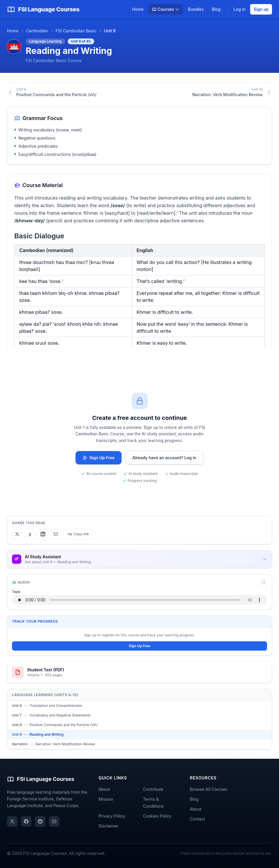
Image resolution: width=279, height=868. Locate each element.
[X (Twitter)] (12, 821)
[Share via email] (54, 821)
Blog (216, 9)
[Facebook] (26, 821)
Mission (106, 799)
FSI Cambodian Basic (76, 31)
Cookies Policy (157, 816)
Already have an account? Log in (164, 458)
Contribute (153, 789)
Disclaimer (109, 826)
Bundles (196, 9)
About (104, 789)
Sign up (261, 9)
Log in (239, 9)
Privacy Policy (112, 816)
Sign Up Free (99, 458)
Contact (197, 819)
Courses (166, 9)
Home (138, 9)
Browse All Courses (209, 789)
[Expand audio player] (264, 582)
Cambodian (37, 31)
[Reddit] (40, 821)
